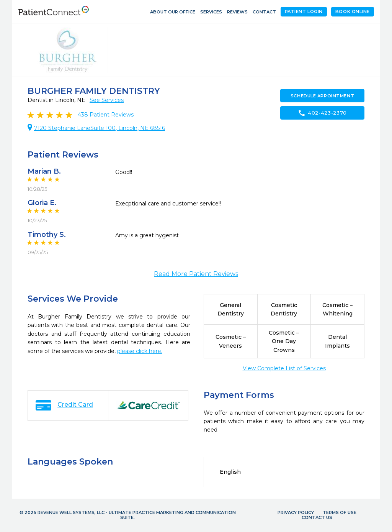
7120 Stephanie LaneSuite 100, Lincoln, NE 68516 (100, 128)
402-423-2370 (322, 113)
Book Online (353, 11)
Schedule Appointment (322, 96)
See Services (107, 100)
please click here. (140, 351)
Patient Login (304, 11)
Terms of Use (340, 512)
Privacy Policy (296, 512)
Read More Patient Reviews (196, 274)
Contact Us (317, 517)
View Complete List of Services (284, 368)
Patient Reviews (106, 115)
